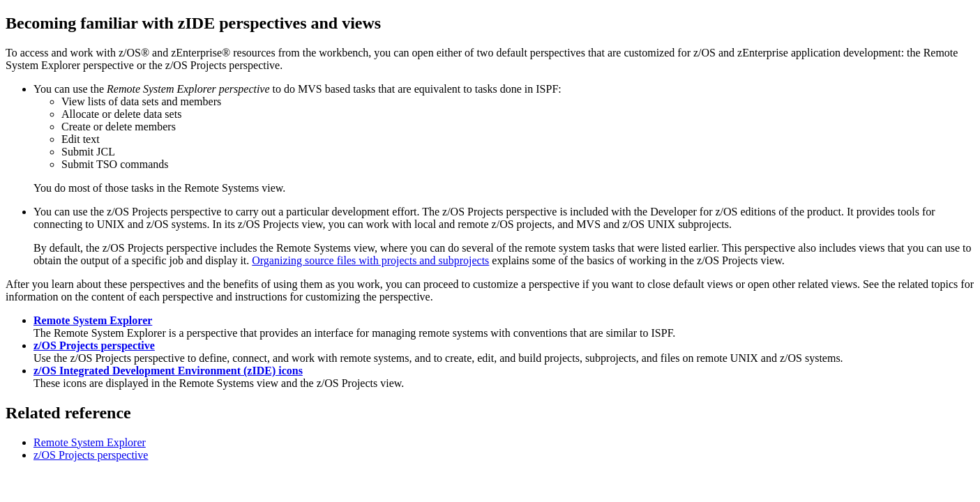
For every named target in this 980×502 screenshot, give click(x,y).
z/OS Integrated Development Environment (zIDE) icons (168, 371)
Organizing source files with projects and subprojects (370, 260)
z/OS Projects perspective (94, 345)
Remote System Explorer (93, 320)
